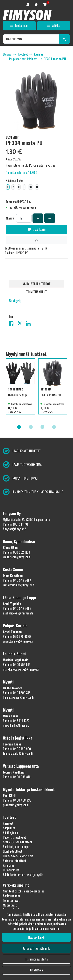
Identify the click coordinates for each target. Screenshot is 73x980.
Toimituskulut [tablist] (36, 292)
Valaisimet (9, 865)
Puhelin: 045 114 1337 (16, 721)
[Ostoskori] (45, 4)
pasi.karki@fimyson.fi (16, 805)
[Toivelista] (37, 4)
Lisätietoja (36, 970)
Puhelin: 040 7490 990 (17, 749)
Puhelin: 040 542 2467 (17, 580)
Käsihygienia (10, 833)
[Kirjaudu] (28, 4)
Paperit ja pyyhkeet (14, 837)
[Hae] (31, 39)
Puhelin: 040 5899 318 (17, 693)
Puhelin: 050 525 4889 (17, 637)
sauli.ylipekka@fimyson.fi (18, 613)
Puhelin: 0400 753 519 (17, 665)
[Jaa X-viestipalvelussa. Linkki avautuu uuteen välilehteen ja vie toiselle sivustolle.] (22, 324)
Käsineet (8, 823)
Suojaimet (9, 828)
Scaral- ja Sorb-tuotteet (18, 842)
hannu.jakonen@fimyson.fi (18, 697)
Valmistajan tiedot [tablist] (37, 284)
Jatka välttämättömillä (37, 948)
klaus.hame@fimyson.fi (17, 557)
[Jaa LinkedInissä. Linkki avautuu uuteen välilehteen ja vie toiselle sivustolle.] (30, 324)
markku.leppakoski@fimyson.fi (21, 669)
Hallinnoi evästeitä (37, 959)
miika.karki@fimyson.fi (17, 725)
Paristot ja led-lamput (16, 847)
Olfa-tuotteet (11, 870)
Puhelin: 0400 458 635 (17, 800)
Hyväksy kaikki (37, 937)
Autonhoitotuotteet (15, 861)
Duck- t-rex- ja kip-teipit (18, 856)
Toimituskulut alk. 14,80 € (22, 173)
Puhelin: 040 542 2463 (17, 608)
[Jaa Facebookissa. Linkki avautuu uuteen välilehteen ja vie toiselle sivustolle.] (13, 324)
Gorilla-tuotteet (13, 851)
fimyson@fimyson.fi (15, 529)
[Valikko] (54, 26)
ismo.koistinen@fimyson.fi (19, 585)
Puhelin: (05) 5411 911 (16, 524)
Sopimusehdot (11, 896)
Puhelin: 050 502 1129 (16, 552)
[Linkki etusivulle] (27, 15)
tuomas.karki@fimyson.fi (18, 753)
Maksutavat (10, 905)
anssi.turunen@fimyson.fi (18, 641)
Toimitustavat (11, 900)
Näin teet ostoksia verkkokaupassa (24, 891)
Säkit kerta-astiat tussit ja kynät (23, 875)
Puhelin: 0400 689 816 (17, 777)
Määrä (10, 218)
